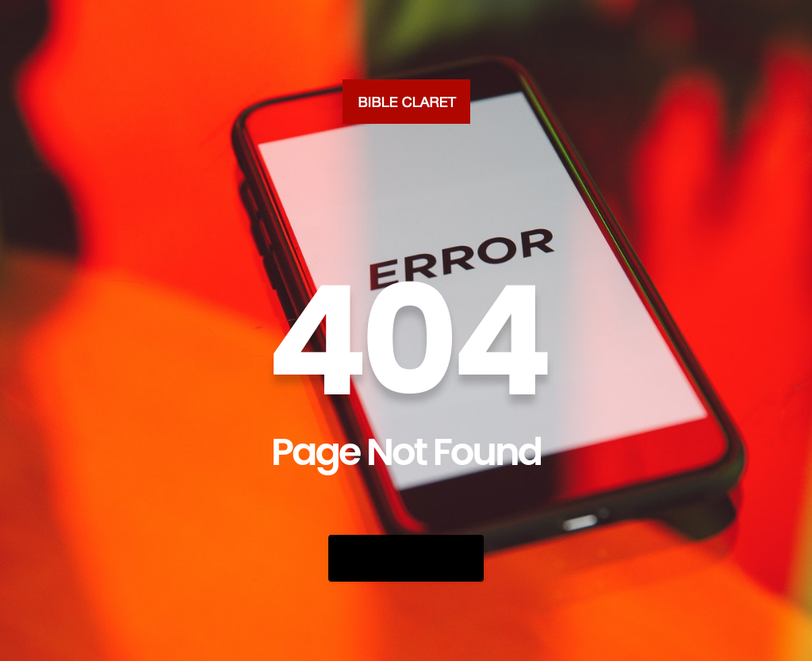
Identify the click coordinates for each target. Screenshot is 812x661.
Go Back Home (406, 558)
